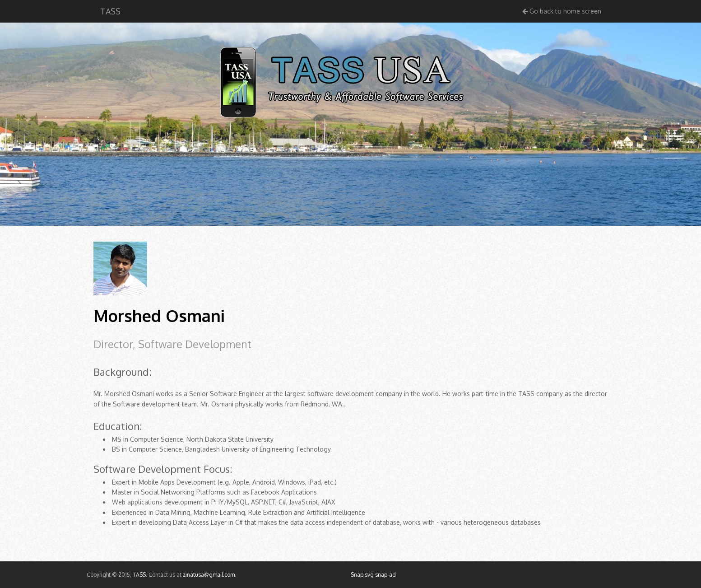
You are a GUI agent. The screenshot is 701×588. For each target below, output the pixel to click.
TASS (110, 11)
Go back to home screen (562, 11)
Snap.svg (362, 575)
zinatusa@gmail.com (209, 575)
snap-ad (385, 575)
